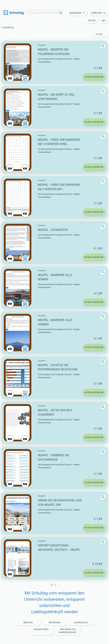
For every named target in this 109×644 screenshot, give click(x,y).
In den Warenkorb (94, 77)
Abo (104, 21)
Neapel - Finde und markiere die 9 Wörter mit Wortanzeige (59, 189)
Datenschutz (81, 623)
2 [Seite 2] (55, 585)
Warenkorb (77, 13)
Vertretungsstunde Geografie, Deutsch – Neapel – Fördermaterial (59, 550)
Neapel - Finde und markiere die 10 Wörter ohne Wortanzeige (59, 144)
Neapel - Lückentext (53, 230)
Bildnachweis (41, 629)
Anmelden (98, 13)
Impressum (54, 623)
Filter (99, 34)
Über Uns (28, 623)
